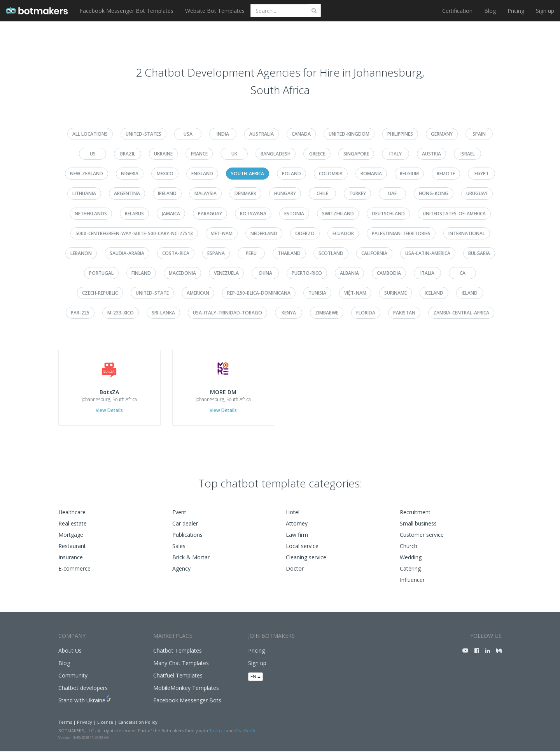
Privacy (85, 726)
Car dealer (185, 528)
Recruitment (415, 516)
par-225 (80, 313)
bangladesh (276, 154)
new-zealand (87, 174)
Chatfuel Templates (178, 680)
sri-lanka (163, 313)
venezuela (226, 273)
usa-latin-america (428, 253)
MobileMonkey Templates (186, 692)
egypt (482, 174)
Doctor (295, 573)
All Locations (90, 134)
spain (479, 134)
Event (179, 516)
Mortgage (71, 539)
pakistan (404, 313)
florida (366, 313)
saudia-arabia (127, 253)
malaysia (206, 193)
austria (431, 154)
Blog (490, 11)
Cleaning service (306, 561)
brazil (128, 154)
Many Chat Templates (181, 667)
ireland (167, 193)
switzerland (338, 214)
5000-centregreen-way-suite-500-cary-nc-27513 (134, 233)
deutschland (388, 214)
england (202, 174)
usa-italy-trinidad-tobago (227, 313)
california (374, 253)
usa (188, 134)
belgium (409, 174)
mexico (165, 174)
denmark (245, 193)
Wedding (411, 561)
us (93, 154)
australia (262, 134)
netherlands (91, 214)
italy (395, 154)
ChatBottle (246, 735)
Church (409, 550)
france (199, 154)
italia (427, 273)
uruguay (477, 193)
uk (234, 154)
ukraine (163, 154)
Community (73, 680)
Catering (410, 573)
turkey (358, 193)
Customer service (422, 539)
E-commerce (74, 573)
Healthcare (72, 516)
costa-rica (176, 253)
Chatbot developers (83, 692)
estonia (294, 214)
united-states (143, 134)
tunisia (317, 293)
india (223, 134)
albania (349, 273)
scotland (331, 253)
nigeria (130, 174)
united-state (152, 293)
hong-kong (434, 193)
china (265, 273)
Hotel (293, 516)
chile (322, 193)
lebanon (81, 253)
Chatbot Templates (178, 655)
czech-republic (100, 293)
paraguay (210, 214)
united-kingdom (349, 134)
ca (463, 273)
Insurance (71, 561)
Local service (302, 550)
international (467, 233)
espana (216, 253)
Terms (65, 726)
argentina (127, 193)
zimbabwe (327, 313)
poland (291, 174)
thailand (289, 253)
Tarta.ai (217, 735)
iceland (434, 293)
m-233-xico (121, 313)
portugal (101, 273)
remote (446, 174)
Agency (181, 573)
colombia (331, 174)
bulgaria (479, 253)
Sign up (545, 11)
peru (251, 253)
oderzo (305, 233)
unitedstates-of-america (454, 214)
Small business (418, 528)
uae (392, 193)
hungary (285, 193)
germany (442, 134)
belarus (134, 214)
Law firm (297, 539)
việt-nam (355, 293)
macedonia (182, 273)
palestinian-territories (401, 233)
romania (371, 174)
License (105, 726)
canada (301, 134)
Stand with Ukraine (82, 704)
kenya (289, 313)
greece (317, 154)
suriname (395, 293)
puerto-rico (307, 273)
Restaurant (72, 550)
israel (468, 154)
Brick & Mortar (191, 561)
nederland (264, 233)
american (198, 293)
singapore (356, 154)
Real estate (73, 528)
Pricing (516, 11)
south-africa (248, 174)
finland (141, 273)
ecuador (343, 233)
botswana (253, 214)
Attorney (297, 528)
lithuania (84, 193)
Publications (187, 539)
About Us (70, 655)
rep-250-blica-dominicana (259, 293)
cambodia (389, 273)
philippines (400, 134)
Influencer (412, 584)
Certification (457, 11)
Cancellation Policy (138, 726)
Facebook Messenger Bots (187, 704)
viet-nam (222, 233)
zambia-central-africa (461, 313)
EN (255, 681)
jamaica (171, 214)
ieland (470, 293)
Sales (179, 550)
